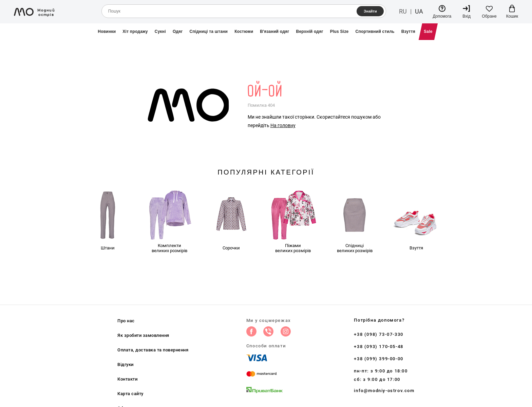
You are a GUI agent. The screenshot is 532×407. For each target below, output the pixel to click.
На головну (283, 125)
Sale (428, 32)
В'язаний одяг (274, 32)
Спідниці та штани (209, 32)
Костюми (244, 32)
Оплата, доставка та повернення (153, 350)
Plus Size (339, 32)
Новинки (107, 32)
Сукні (160, 32)
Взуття (408, 32)
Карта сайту (130, 394)
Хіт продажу (135, 32)
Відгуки (126, 364)
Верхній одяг (310, 32)
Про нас (126, 321)
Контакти (127, 379)
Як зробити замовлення (143, 335)
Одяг (178, 32)
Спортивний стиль (375, 32)
